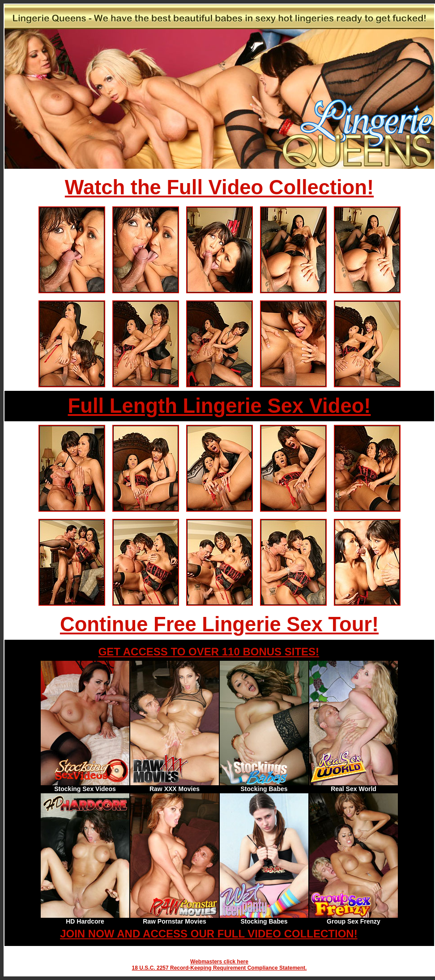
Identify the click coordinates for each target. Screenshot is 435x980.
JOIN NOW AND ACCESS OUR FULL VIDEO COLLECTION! (209, 934)
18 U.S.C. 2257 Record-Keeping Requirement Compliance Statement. (220, 968)
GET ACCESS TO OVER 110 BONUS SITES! (209, 652)
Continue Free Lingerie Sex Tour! (219, 624)
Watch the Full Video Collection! (219, 187)
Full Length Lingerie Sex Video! (220, 406)
